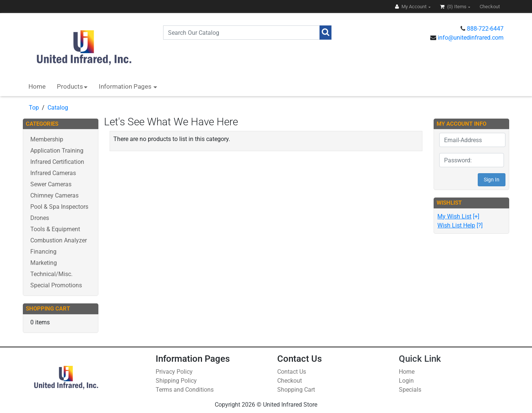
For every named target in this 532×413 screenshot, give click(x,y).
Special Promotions (56, 285)
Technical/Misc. (51, 274)
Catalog (58, 108)
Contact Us (292, 372)
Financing (43, 252)
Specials (410, 390)
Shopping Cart (296, 390)
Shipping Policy (176, 381)
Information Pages (126, 86)
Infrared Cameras (53, 173)
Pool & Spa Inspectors (59, 207)
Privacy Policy (174, 372)
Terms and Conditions (185, 390)
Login (406, 381)
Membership (47, 139)
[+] (458, 216)
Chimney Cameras (54, 195)
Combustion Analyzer (59, 240)
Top (34, 108)
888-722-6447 (485, 29)
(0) (454, 7)
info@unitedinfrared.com (471, 38)
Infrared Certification (57, 162)
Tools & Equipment (55, 229)
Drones (40, 218)
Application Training (57, 151)
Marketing (44, 263)
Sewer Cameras (51, 184)
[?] (460, 225)
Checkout (290, 381)
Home (37, 86)
